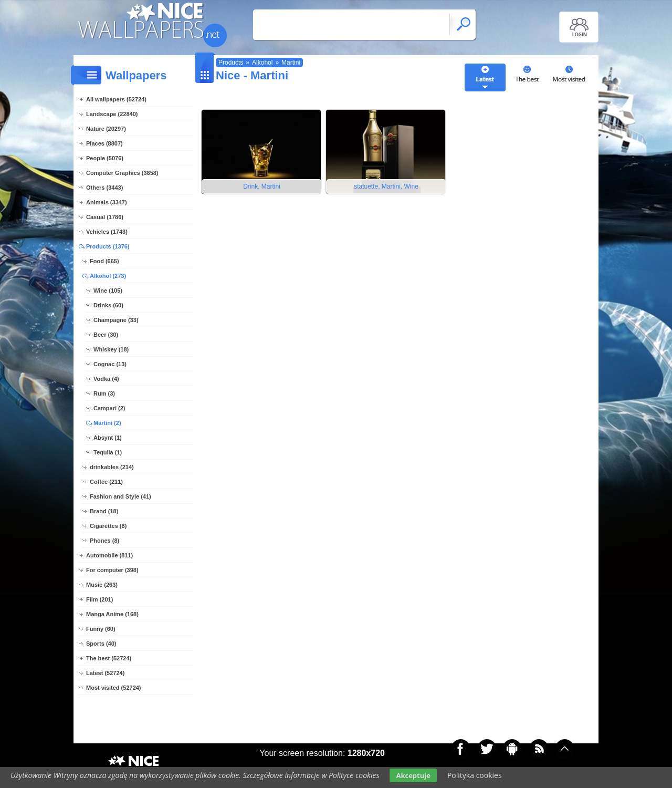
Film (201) (99, 599)
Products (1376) (108, 246)
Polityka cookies (475, 775)
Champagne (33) (116, 320)
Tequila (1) (108, 452)
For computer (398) (112, 570)
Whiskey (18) (111, 349)
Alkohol (262, 63)
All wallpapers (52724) (116, 99)
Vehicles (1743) (107, 232)
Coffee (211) (106, 482)
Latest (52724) (105, 673)
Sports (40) (101, 644)
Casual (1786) (105, 217)
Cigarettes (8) (108, 526)
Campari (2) (109, 408)
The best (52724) (109, 658)
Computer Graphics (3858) (122, 173)
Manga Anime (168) (112, 614)
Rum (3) (104, 393)
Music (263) (102, 585)
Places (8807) (104, 143)
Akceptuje (413, 775)
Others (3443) (104, 188)
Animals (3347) (107, 202)
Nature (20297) (106, 129)
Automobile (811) (109, 555)
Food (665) (104, 261)
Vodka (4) (106, 379)
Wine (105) (108, 291)
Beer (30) (106, 335)
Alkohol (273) (108, 276)
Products (231, 63)
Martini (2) (107, 423)
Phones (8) (104, 541)
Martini (291, 63)
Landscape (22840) (112, 114)
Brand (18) (104, 511)
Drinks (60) (108, 305)
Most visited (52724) (114, 688)
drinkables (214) (112, 467)
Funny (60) (101, 629)
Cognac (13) (110, 364)
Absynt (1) (108, 438)
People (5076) (105, 158)
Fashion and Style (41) (120, 496)
